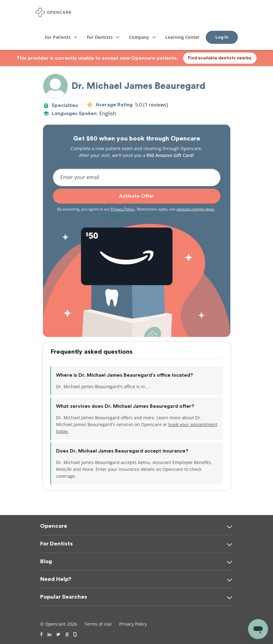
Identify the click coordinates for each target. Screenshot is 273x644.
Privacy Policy (123, 209)
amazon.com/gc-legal (196, 209)
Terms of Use (98, 624)
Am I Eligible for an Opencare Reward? (136, 215)
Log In (222, 37)
